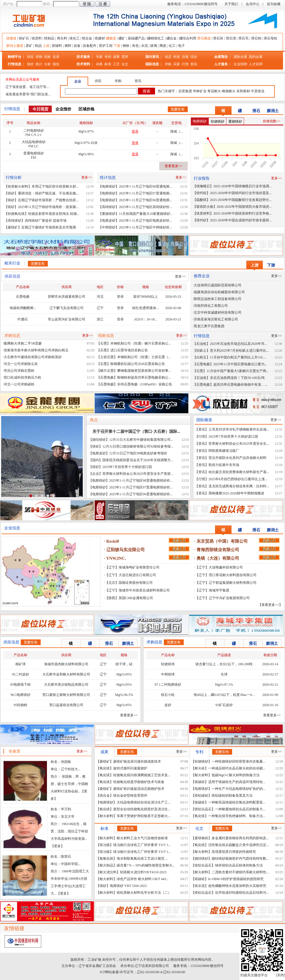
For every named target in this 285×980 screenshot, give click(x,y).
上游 (46, 46)
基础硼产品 (136, 38)
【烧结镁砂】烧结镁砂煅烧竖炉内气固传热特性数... (230, 859)
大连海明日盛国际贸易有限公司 (218, 285)
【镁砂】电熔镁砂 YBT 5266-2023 (121, 886)
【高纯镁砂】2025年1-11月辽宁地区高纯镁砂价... (135, 207)
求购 (39, 57)
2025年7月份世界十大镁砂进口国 (233, 437)
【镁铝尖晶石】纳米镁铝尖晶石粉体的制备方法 (227, 865)
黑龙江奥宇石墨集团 (209, 326)
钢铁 (126, 46)
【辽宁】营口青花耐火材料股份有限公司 (226, 575)
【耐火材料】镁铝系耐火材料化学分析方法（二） (134, 893)
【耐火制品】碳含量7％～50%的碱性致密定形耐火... (136, 865)
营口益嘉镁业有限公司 (66, 705)
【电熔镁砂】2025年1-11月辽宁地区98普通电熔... (135, 186)
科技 (177, 57)
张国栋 (66, 762)
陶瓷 (163, 46)
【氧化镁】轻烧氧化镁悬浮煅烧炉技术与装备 (130, 782)
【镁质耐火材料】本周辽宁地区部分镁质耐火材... (41, 186)
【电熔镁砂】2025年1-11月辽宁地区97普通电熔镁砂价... (131, 487)
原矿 (29, 46)
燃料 (68, 46)
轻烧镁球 (168, 664)
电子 (181, 46)
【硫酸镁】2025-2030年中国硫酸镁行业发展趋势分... (232, 200)
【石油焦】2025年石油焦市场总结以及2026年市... (230, 344)
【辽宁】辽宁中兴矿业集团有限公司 (222, 598)
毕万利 (66, 809)
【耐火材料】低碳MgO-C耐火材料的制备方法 (225, 775)
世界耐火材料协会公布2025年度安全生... (239, 444)
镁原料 (37, 38)
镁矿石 (24, 38)
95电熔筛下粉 (20, 685)
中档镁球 (168, 674)
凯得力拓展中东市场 (224, 465)
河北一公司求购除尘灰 (21, 364)
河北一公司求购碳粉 (19, 384)
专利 (108, 57)
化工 (172, 46)
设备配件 (90, 46)
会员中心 (253, 4)
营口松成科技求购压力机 (22, 377)
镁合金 (87, 38)
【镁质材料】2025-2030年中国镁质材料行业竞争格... (232, 213)
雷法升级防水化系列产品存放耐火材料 (238, 458)
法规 (185, 57)
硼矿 (122, 38)
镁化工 (75, 38)
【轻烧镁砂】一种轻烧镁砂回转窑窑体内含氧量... (228, 761)
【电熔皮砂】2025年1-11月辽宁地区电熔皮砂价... (135, 221)
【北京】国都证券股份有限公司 (129, 583)
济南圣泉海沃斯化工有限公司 (216, 319)
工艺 (116, 64)
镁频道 (11, 38)
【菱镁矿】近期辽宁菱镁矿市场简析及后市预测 (40, 227)
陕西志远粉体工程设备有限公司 (218, 299)
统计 (39, 64)
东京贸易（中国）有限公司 (222, 541)
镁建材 (100, 38)
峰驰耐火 (229, 91)
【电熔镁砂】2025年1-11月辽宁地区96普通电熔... (135, 200)
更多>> (87, 177)
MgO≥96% (86, 154)
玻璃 (154, 46)
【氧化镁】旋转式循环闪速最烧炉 (122, 768)
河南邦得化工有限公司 (211, 306)
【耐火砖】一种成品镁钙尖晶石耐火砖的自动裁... (228, 768)
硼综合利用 (188, 38)
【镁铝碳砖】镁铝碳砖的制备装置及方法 (222, 796)
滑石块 (218, 38)
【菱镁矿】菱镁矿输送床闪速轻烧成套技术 (129, 761)
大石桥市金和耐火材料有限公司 (66, 674)
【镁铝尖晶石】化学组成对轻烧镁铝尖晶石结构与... (230, 893)
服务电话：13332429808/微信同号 (192, 4)
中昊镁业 (258, 91)
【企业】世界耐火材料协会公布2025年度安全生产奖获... (131, 474)
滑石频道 (204, 38)
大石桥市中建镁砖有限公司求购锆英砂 (33, 357)
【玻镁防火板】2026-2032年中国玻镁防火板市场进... (232, 207)
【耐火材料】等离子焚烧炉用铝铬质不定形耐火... (133, 816)
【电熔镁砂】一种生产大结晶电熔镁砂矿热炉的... (228, 789)
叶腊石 (23, 319)
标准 (108, 64)
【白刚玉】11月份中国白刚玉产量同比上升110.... (229, 357)
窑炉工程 (106, 46)
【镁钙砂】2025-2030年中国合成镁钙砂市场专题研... (232, 220)
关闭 (280, 975)
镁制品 (49, 38)
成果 (116, 57)
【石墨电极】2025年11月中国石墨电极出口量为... (230, 364)
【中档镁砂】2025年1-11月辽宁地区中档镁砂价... (135, 227)
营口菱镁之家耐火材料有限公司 (66, 695)
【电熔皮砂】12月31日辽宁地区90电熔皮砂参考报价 (128, 453)
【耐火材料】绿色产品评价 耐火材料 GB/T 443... (132, 879)
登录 (120, 297)
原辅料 (57, 46)
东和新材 (243, 91)
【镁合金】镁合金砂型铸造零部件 (122, 796)
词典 (99, 64)
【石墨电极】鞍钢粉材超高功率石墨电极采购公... (134, 377)
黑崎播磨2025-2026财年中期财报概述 (236, 493)
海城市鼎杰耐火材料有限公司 (66, 664)
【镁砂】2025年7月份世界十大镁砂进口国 (120, 467)
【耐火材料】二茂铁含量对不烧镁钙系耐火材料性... (230, 872)
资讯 (194, 64)
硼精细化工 (156, 38)
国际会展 (241, 57)
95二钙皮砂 (20, 674)
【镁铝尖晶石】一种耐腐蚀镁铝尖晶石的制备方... (228, 809)
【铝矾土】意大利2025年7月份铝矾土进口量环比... (231, 351)
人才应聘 (256, 64)
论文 (125, 64)
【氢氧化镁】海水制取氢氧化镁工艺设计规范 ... (132, 859)
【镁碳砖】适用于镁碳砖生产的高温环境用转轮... (228, 782)
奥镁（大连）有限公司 (218, 558)
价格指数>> (272, 121)
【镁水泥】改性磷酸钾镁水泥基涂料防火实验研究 (229, 886)
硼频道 (111, 38)
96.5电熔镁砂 (21, 695)
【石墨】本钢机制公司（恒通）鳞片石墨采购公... (134, 343)
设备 (77, 46)
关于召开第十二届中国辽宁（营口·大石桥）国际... (136, 432)
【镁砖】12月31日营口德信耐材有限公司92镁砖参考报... (131, 446)
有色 (135, 46)
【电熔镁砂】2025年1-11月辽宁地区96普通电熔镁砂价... (131, 494)
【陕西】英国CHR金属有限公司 (129, 598)
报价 (30, 64)
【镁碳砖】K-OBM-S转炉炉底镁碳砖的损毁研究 (227, 879)
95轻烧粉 (20, 705)
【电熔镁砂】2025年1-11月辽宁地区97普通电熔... (135, 193)
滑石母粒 (270, 38)
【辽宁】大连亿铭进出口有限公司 (131, 575)
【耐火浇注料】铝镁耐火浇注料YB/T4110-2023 (131, 872)
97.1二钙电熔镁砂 (168, 685)
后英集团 (185, 91)
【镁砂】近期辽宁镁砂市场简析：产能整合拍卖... (41, 200)
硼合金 (172, 38)
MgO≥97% (86, 131)
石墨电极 (23, 297)
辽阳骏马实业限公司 (126, 550)
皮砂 (168, 705)
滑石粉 (256, 38)
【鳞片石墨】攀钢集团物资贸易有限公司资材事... (134, 371)
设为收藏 (274, 4)
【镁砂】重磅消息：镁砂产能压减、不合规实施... (41, 193)
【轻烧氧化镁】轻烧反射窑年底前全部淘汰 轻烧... (42, 214)
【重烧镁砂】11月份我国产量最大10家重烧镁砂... (136, 214)
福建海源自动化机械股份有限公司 (219, 292)
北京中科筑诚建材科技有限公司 (218, 312)
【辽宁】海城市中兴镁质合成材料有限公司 (137, 590)
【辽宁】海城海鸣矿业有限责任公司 (132, 567)
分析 (48, 64)
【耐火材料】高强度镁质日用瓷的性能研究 (224, 852)
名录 (56, 57)
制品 (38, 46)
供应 (30, 57)
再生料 (62, 38)
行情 (185, 64)
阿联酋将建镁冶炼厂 (224, 451)
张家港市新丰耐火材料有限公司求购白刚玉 (36, 350)
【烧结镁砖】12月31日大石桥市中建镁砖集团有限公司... (131, 440)
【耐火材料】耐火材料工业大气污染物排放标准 (132, 838)
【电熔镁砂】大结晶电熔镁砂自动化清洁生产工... (133, 802)
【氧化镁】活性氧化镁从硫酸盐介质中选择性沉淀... (230, 845)
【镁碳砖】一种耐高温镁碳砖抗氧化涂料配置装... (228, 802)
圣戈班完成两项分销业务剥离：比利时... (239, 486)
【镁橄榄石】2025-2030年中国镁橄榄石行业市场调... (232, 186)
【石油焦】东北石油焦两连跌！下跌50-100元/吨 (229, 378)
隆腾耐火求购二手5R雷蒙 (23, 343)
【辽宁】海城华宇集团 (212, 590)
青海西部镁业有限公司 (218, 550)
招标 (48, 57)
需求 (125, 57)
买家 (177, 64)
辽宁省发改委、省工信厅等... (27, 87)
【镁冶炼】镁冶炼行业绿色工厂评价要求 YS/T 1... (134, 845)
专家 (99, 57)
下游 (117, 46)
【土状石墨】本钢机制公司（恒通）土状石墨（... (134, 357)
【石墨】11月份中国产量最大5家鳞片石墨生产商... (231, 371)
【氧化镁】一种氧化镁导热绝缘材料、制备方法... (228, 816)
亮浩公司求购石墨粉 (19, 371)
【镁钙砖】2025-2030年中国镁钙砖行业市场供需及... (232, 193)
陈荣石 (66, 857)
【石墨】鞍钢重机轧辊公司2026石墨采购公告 (131, 364)
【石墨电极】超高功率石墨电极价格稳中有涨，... (230, 385)
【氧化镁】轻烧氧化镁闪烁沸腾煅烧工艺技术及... (133, 775)
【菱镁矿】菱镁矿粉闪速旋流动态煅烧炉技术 (130, 789)
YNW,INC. (116, 558)
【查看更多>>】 (270, 605)
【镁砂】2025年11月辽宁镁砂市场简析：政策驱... (41, 207)
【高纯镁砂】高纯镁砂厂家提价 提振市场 (35, 221)
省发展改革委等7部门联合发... (28, 94)
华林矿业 (200, 91)
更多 (57, 846)
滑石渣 (231, 38)
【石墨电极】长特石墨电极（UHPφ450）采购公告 (134, 384)
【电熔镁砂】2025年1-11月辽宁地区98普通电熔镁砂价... (131, 480)
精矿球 (20, 664)
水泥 (144, 46)
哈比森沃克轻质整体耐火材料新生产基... (239, 472)
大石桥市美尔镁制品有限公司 (66, 685)
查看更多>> (174, 166)
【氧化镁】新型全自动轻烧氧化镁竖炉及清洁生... (133, 809)
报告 (56, 64)
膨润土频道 (15, 46)
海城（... (176, 131)
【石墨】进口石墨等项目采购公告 (122, 350)
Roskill (113, 541)
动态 (168, 57)
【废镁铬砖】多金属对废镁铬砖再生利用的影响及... (230, 838)
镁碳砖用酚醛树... (23, 308)
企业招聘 (241, 64)
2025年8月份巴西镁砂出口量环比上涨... (238, 479)
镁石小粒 (168, 695)
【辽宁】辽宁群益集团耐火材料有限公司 (226, 583)
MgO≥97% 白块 (86, 143)
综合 (194, 57)
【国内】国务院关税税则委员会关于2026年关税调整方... (131, 460)
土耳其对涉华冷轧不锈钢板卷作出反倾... (239, 429)
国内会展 (256, 57)
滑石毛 (243, 38)
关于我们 (231, 4)
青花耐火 (214, 91)
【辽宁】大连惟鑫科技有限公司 (219, 567)
